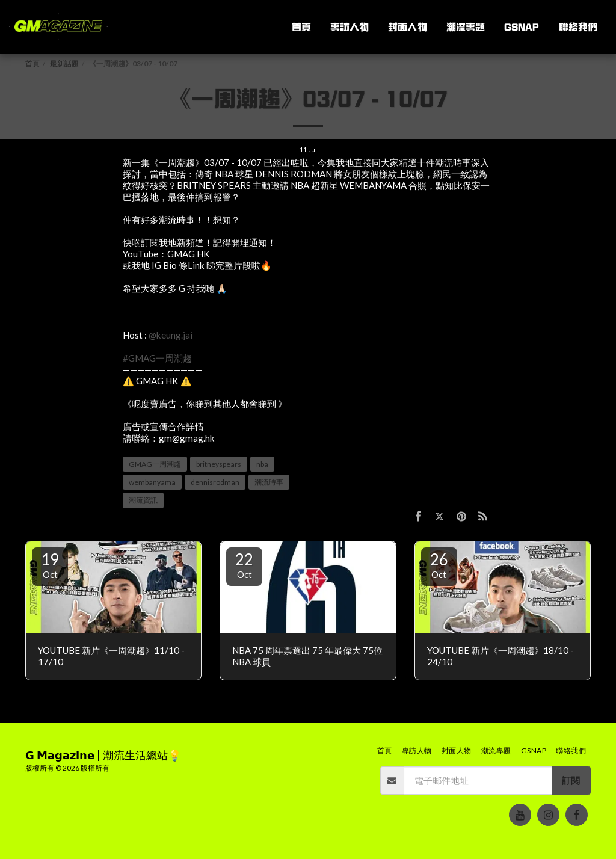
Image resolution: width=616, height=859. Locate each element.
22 (244, 565)
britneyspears (219, 464)
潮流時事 (269, 482)
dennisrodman (215, 482)
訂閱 (571, 780)
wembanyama (152, 482)
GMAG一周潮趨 (155, 464)
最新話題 (64, 63)
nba (262, 464)
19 (50, 565)
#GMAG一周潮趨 (157, 358)
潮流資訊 (143, 500)
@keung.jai (171, 335)
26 (439, 565)
